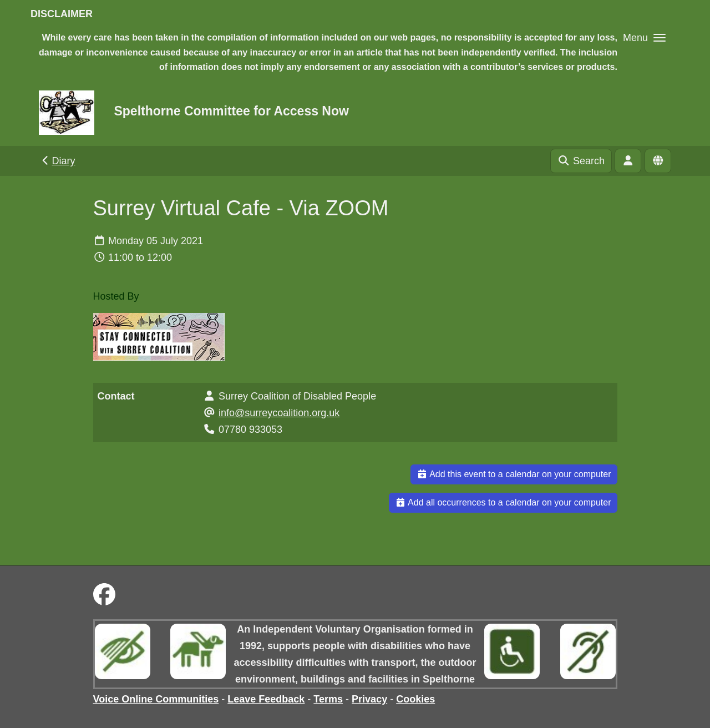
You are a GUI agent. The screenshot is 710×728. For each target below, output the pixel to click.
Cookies (415, 699)
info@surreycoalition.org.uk (279, 413)
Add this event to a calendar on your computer (514, 474)
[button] (644, 37)
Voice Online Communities (156, 699)
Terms (328, 699)
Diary (57, 161)
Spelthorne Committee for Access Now (231, 111)
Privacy (369, 699)
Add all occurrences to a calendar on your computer (503, 502)
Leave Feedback (266, 699)
